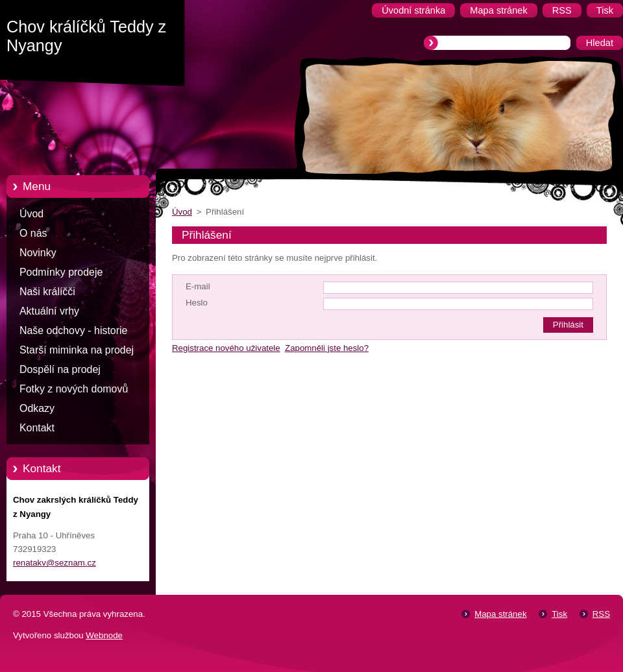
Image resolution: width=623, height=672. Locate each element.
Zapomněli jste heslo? (327, 348)
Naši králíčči (47, 292)
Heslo (197, 303)
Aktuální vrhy (49, 311)
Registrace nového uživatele (226, 348)
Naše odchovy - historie (73, 330)
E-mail (198, 286)
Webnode (104, 635)
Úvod (31, 214)
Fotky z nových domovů (74, 389)
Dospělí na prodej (60, 369)
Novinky (38, 253)
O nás (33, 233)
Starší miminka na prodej (77, 350)
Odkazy (37, 408)
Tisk (559, 614)
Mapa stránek (500, 614)
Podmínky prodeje (61, 272)
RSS (601, 614)
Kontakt (37, 428)
